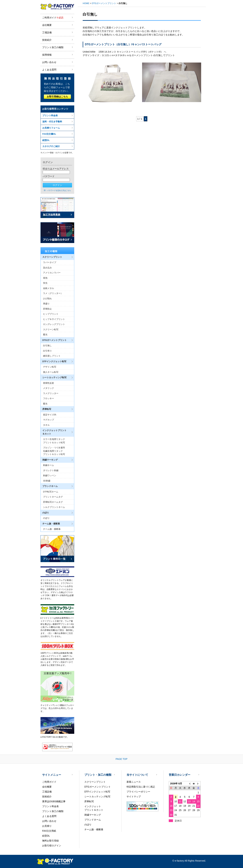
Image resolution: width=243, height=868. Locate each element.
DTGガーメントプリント (104, 3)
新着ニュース (134, 782)
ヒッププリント (51, 314)
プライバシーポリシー (138, 792)
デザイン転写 (50, 367)
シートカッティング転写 (97, 797)
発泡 (45, 278)
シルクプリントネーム (54, 507)
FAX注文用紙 (49, 831)
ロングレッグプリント (54, 324)
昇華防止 (47, 309)
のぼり (46, 518)
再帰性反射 (49, 383)
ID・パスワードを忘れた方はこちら (57, 190)
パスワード (49, 176)
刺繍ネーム (49, 465)
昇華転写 (89, 801)
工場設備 (47, 32)
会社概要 (47, 25)
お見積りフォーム (51, 128)
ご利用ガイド (53, 18)
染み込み (47, 268)
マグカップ (49, 420)
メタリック (49, 388)
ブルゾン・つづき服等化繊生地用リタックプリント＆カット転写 (54, 451)
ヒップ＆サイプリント (54, 319)
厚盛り (46, 304)
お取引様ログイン (52, 846)
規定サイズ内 (50, 415)
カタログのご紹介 (51, 146)
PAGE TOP (122, 759)
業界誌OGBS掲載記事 (54, 801)
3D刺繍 (47, 481)
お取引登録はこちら (57, 97)
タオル (46, 425)
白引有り (47, 351)
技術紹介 (47, 40)
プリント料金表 (50, 116)
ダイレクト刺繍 (51, 470)
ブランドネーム (93, 820)
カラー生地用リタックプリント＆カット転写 (54, 441)
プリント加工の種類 (53, 47)
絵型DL (46, 140)
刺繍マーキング (93, 815)
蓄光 (45, 335)
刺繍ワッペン (50, 475)
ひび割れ (47, 299)
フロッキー (49, 398)
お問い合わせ (49, 62)
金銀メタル (49, 288)
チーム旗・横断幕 (52, 529)
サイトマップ (134, 797)
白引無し (47, 346)
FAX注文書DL (49, 134)
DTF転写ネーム (51, 492)
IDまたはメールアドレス (56, 169)
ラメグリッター (51, 393)
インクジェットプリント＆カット (94, 808)
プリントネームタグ (53, 497)
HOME (86, 3)
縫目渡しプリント (52, 356)
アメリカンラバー (52, 273)
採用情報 (47, 55)
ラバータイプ (50, 262)
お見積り (47, 826)
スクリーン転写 (51, 329)
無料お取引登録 (50, 841)
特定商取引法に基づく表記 (141, 787)
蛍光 (45, 283)
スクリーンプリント (95, 782)
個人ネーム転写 (51, 372)
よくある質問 (49, 70)
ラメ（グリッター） (53, 293)
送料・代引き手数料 (52, 122)
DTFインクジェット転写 (97, 792)
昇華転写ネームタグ (53, 502)
